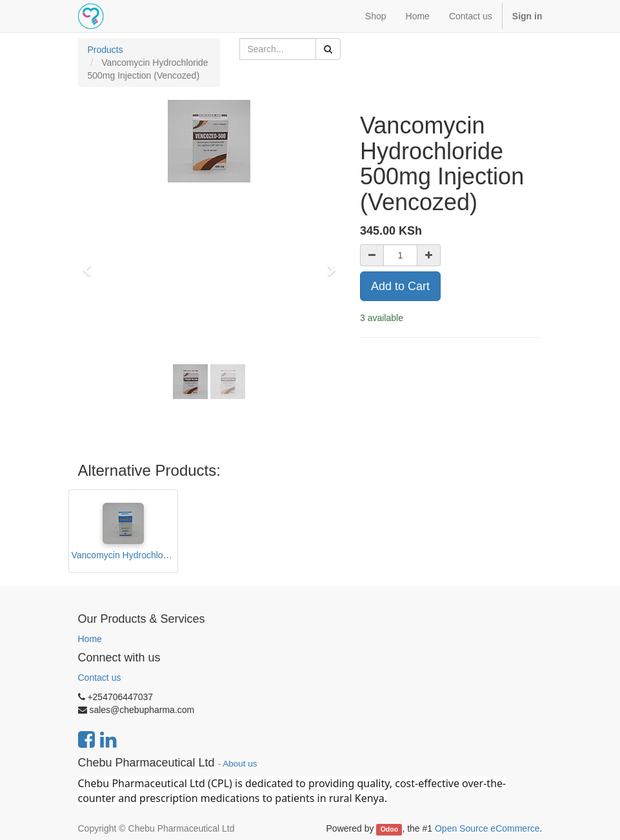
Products (105, 50)
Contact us (100, 678)
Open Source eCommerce (487, 828)
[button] (91, 264)
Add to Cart (400, 286)
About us (240, 764)
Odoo (389, 829)
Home (90, 639)
